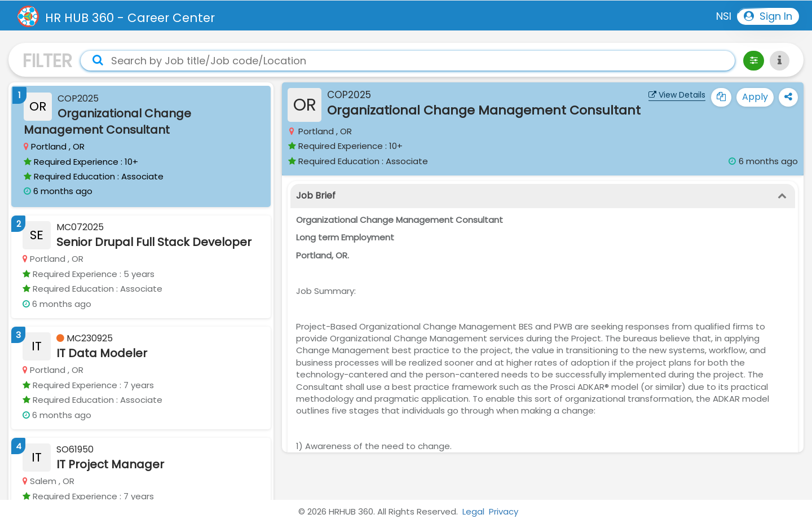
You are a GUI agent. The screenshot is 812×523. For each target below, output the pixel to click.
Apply (755, 97)
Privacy (504, 511)
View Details (677, 95)
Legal (473, 511)
